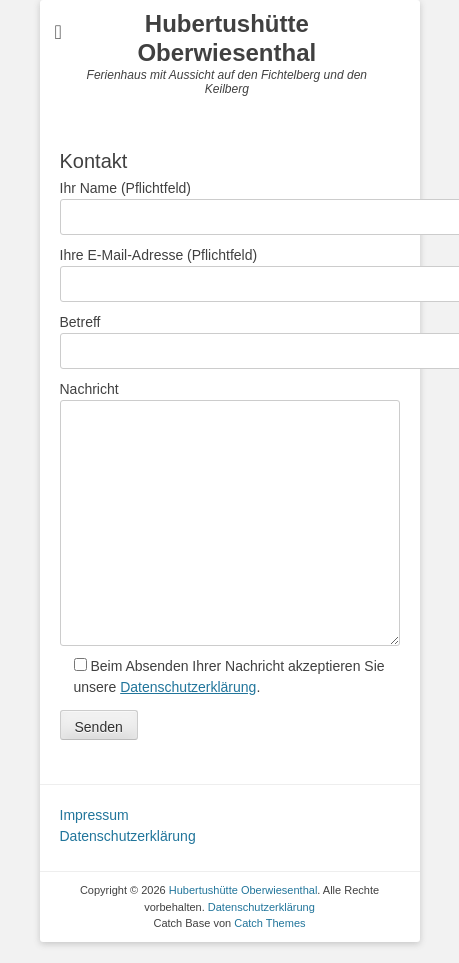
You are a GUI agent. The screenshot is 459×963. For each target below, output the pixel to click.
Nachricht (230, 399)
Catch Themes (269, 923)
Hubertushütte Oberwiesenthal (226, 38)
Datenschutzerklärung (188, 687)
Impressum (94, 815)
